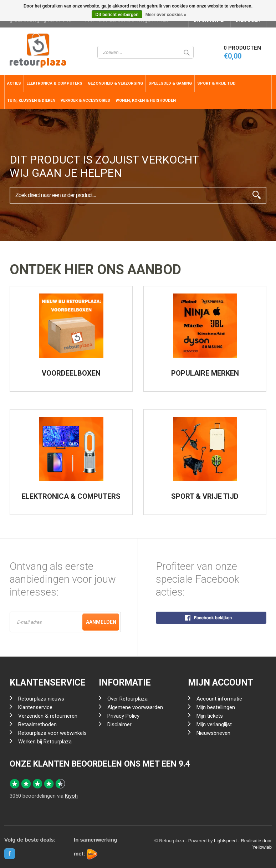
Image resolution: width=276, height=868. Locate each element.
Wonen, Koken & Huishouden (146, 101)
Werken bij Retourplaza (45, 742)
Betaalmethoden (37, 724)
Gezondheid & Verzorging (115, 83)
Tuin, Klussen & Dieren (31, 101)
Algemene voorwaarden (135, 707)
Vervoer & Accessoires (85, 101)
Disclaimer (119, 724)
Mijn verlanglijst (214, 724)
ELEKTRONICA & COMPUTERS (71, 496)
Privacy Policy (123, 716)
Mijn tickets (210, 716)
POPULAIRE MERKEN (205, 373)
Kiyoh (71, 796)
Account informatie (219, 699)
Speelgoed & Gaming (170, 83)
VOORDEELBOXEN (71, 373)
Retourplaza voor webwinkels (52, 733)
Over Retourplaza (127, 699)
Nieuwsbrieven (213, 733)
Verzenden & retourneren (48, 716)
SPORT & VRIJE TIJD (205, 496)
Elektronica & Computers (54, 83)
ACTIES (14, 83)
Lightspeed (225, 841)
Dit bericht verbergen (117, 15)
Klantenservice (35, 707)
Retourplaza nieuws (41, 699)
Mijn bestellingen (216, 707)
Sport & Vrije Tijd (216, 83)
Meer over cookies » (166, 15)
